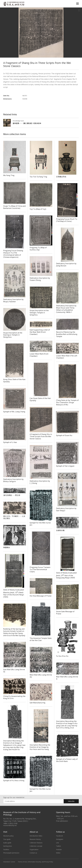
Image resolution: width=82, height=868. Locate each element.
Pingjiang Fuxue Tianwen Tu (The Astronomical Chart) (40, 569)
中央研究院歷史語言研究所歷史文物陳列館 (14, 4)
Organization (34, 849)
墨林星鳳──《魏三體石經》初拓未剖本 (27, 123)
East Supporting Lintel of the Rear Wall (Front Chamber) (40, 332)
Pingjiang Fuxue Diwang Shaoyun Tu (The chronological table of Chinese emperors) (13, 254)
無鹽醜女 (7, 547)
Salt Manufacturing (37, 703)
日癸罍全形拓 (61, 177)
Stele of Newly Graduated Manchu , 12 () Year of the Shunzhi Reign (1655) (14, 593)
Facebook (59, 836)
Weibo (58, 853)
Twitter (59, 846)
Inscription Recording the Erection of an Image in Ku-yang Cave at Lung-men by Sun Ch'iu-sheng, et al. (67, 725)
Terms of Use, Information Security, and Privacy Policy (36, 862)
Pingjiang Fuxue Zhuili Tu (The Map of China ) (67, 220)
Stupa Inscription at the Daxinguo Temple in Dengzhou (13, 335)
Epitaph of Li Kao (10, 442)
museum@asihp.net (10, 825)
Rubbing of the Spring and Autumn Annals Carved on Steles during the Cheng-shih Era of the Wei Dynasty (14, 632)
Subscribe (71, 801)
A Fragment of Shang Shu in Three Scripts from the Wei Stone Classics (41, 436)
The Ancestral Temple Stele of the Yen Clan (41, 639)
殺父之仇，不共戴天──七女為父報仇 (14, 517)
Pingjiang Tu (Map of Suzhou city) (38, 249)
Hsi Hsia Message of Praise (41, 596)
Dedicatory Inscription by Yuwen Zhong (40, 279)
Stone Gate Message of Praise (65, 613)
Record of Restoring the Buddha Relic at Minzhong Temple (67, 334)
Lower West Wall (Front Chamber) (39, 355)
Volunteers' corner (9, 862)
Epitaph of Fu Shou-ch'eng (14, 780)
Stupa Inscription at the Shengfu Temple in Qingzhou (39, 313)
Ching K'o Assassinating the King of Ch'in (14, 697)
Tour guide (7, 839)
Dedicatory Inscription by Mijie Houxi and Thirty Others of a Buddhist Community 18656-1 (66, 309)
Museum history (35, 839)
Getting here (8, 846)
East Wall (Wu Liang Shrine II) (14, 671)
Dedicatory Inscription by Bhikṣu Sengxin (13, 480)
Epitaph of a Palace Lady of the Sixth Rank (67, 760)
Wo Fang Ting (9, 175)
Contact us (33, 853)
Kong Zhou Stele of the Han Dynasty (14, 380)
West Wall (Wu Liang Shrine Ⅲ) (41, 676)
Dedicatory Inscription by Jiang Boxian (66, 265)
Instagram (60, 839)
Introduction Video (36, 836)
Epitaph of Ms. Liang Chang (14, 412)
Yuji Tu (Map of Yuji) (38, 209)
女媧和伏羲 (60, 530)
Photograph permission (11, 853)
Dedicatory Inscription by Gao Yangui (66, 509)
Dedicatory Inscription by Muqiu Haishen (13, 300)
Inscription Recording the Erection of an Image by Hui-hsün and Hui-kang (40, 747)
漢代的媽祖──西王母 (12, 495)
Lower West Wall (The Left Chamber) (67, 357)
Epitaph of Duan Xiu (64, 435)
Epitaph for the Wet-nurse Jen (40, 524)
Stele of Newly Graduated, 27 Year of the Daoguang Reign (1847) (66, 575)
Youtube (59, 849)
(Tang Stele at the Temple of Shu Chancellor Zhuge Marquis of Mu (67, 402)
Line (58, 843)
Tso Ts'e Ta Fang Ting (38, 177)
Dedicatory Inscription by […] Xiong (40, 482)
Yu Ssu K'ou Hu (62, 656)
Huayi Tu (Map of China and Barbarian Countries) (14, 207)
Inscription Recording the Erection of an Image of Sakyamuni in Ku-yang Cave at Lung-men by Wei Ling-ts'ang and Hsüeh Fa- (14, 745)
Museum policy (8, 836)
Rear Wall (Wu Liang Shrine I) (67, 678)
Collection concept (36, 846)
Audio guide (7, 843)
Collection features (36, 843)
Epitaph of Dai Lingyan (65, 466)
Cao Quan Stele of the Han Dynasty (40, 399)
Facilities (6, 849)
